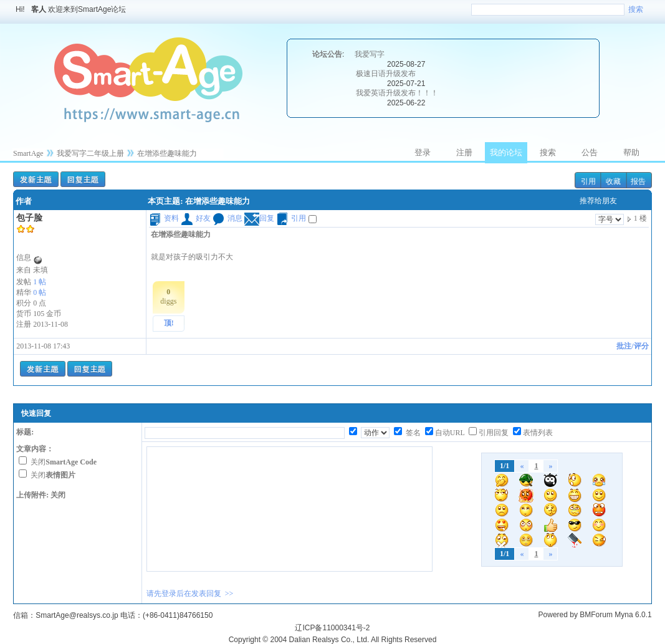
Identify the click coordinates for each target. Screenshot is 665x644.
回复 (259, 218)
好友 (196, 218)
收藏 (613, 181)
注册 (464, 152)
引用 (588, 181)
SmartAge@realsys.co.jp (77, 615)
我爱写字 (370, 54)
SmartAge (28, 153)
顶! (169, 323)
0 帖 (40, 292)
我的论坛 (506, 152)
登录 (423, 152)
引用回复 (494, 433)
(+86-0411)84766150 (178, 615)
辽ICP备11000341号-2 (332, 628)
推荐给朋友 (598, 201)
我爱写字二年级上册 (90, 153)
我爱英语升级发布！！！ (397, 93)
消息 (227, 218)
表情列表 (538, 433)
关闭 (64, 462)
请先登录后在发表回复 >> (190, 594)
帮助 (631, 152)
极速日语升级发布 (386, 74)
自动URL (450, 433)
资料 (164, 218)
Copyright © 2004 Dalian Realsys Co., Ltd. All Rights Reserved (333, 640)
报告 (638, 181)
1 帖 (40, 282)
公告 (590, 152)
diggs (168, 296)
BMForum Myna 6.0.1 (615, 615)
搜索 (636, 9)
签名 (412, 433)
